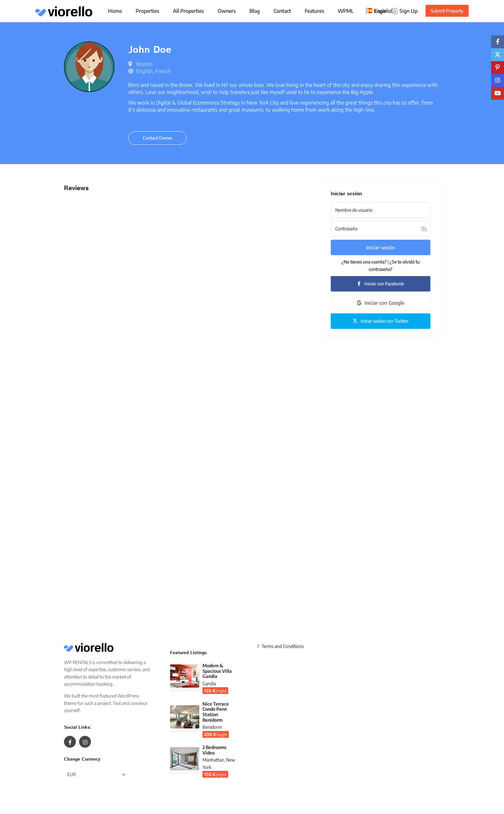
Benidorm (212, 727)
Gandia (209, 684)
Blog (255, 11)
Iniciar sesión (381, 247)
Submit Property (447, 11)
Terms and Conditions (283, 646)
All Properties (188, 11)
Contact (282, 11)
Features (314, 11)
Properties (147, 11)
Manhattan (213, 760)
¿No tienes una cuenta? (364, 262)
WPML (346, 11)
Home (115, 11)
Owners (227, 11)
